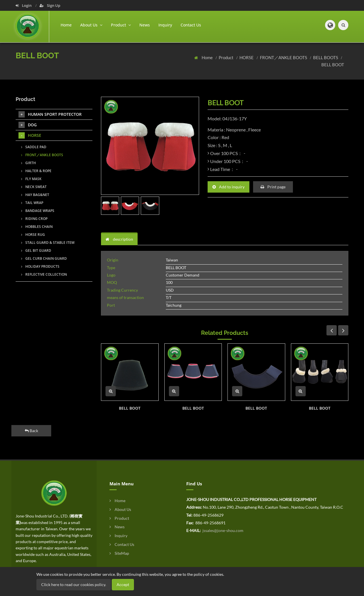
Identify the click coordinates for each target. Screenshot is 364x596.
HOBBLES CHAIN (37, 227)
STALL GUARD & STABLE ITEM (48, 243)
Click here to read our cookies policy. (74, 584)
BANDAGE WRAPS (38, 211)
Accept (123, 584)
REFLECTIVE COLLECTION (44, 274)
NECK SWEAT (34, 187)
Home (66, 25)
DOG (28, 125)
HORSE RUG (33, 235)
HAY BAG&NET (35, 195)
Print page (273, 187)
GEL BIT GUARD (36, 250)
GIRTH (28, 163)
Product (227, 57)
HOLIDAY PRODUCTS (40, 266)
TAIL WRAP (32, 203)
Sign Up (50, 5)
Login (24, 5)
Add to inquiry (228, 187)
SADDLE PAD (34, 147)
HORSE (247, 57)
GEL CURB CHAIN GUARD (44, 258)
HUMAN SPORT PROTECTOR (50, 114)
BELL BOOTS (326, 57)
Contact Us (191, 25)
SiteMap (119, 553)
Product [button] (121, 25)
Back (31, 431)
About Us (120, 509)
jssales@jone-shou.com (223, 530)
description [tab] (119, 239)
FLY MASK (31, 179)
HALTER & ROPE (36, 171)
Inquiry (165, 25)
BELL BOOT (333, 65)
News (145, 25)
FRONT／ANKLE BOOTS (284, 57)
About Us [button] (91, 25)
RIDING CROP (34, 219)
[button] (330, 25)
